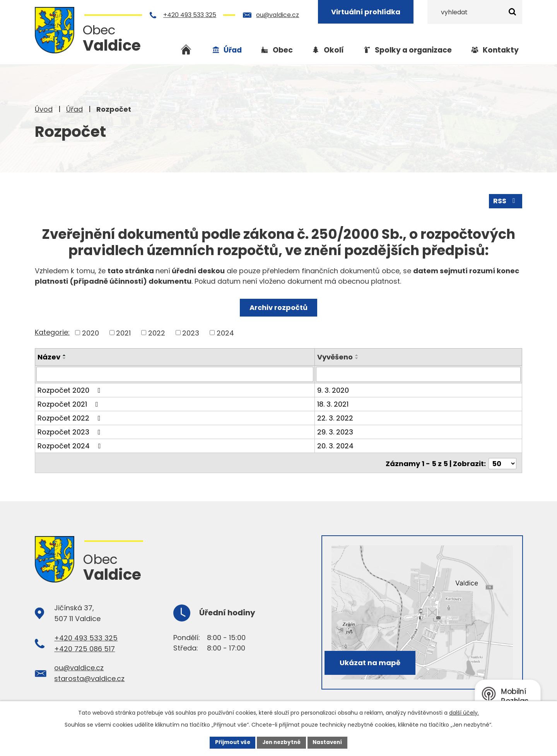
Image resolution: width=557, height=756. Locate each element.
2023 (191, 332)
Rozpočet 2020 (71, 389)
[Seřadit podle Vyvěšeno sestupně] (358, 358)
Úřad (74, 109)
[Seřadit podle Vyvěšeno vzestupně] (358, 355)
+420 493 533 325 (191, 15)
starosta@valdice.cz (89, 676)
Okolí (334, 50)
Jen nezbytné (281, 742)
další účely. (464, 712)
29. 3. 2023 (336, 431)
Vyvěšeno (336, 357)
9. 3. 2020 (334, 389)
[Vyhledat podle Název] (175, 374)
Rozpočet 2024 (71, 445)
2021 (123, 332)
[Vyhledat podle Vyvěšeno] (419, 374)
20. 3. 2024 (336, 445)
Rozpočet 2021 (69, 403)
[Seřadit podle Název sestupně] (65, 358)
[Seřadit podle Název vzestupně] (65, 355)
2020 (91, 332)
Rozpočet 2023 (71, 431)
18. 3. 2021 (334, 403)
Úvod (44, 109)
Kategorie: (52, 332)
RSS (506, 200)
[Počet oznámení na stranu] (502, 461)
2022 (157, 332)
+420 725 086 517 (85, 646)
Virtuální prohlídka (366, 12)
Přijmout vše (230, 742)
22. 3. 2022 (336, 417)
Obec (283, 50)
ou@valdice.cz (278, 15)
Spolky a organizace (413, 50)
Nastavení (330, 742)
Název (49, 357)
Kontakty (501, 50)
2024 (225, 332)
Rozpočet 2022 (71, 417)
